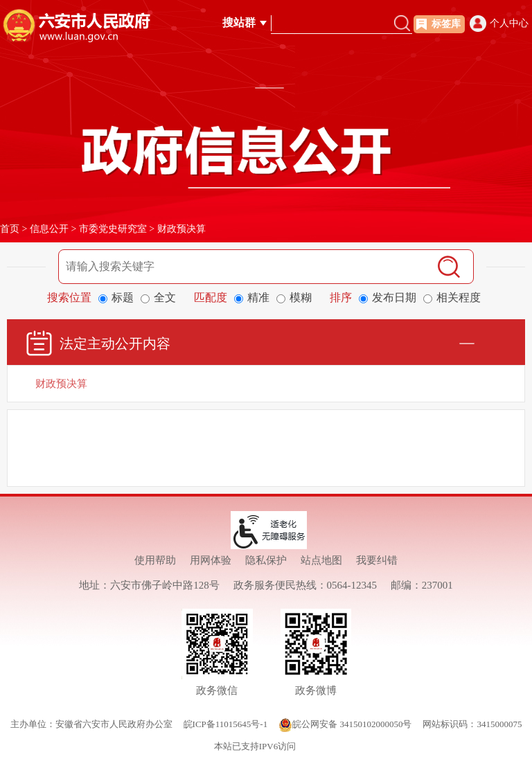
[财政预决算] (266, 384)
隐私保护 (266, 560)
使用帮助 (155, 560)
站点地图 (321, 560)
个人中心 (509, 23)
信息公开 (49, 229)
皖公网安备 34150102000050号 (345, 724)
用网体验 (211, 560)
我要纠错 (377, 560)
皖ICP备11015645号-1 (226, 724)
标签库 (446, 24)
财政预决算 (181, 229)
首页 (10, 229)
